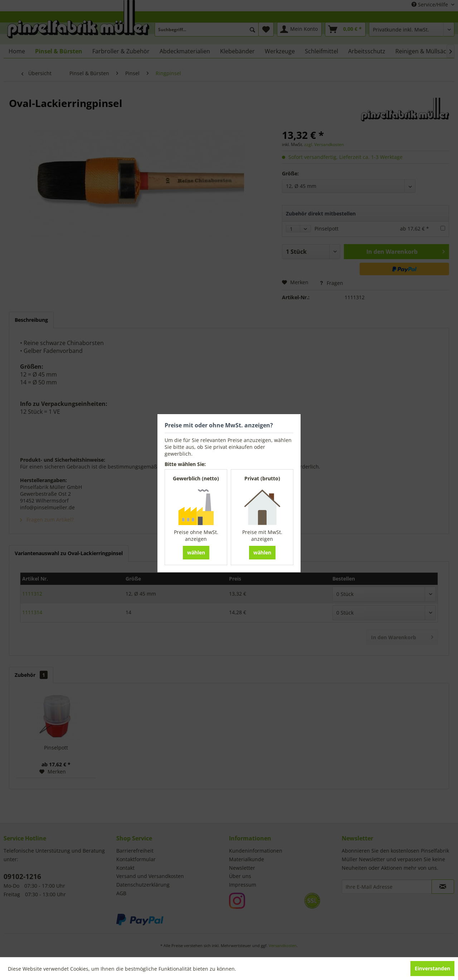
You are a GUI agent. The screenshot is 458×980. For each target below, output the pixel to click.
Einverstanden (432, 968)
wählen (196, 552)
